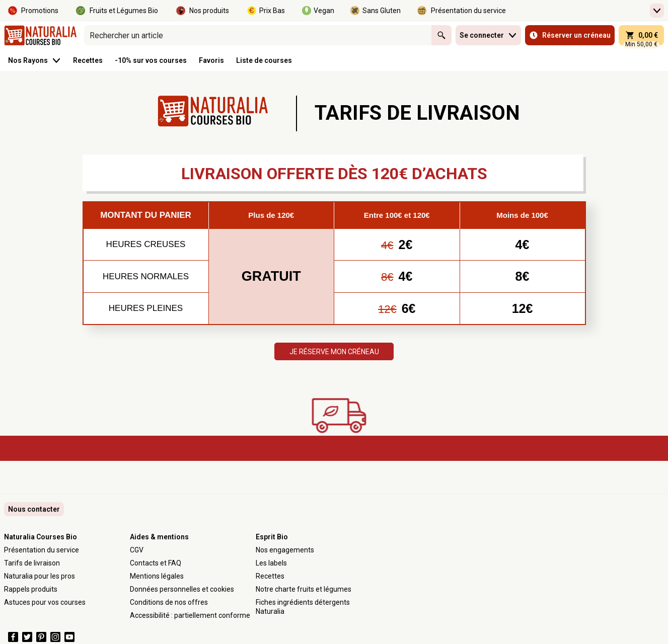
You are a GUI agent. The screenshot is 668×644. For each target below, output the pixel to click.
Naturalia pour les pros (40, 576)
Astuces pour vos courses (45, 602)
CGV (137, 550)
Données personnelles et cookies (182, 589)
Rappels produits (31, 589)
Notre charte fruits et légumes (304, 589)
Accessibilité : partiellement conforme (190, 615)
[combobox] (258, 35)
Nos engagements (285, 550)
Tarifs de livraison (32, 563)
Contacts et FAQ (156, 563)
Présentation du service (42, 550)
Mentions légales (157, 576)
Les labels (271, 563)
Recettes (270, 576)
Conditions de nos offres (169, 602)
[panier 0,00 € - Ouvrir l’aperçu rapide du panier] (641, 35)
